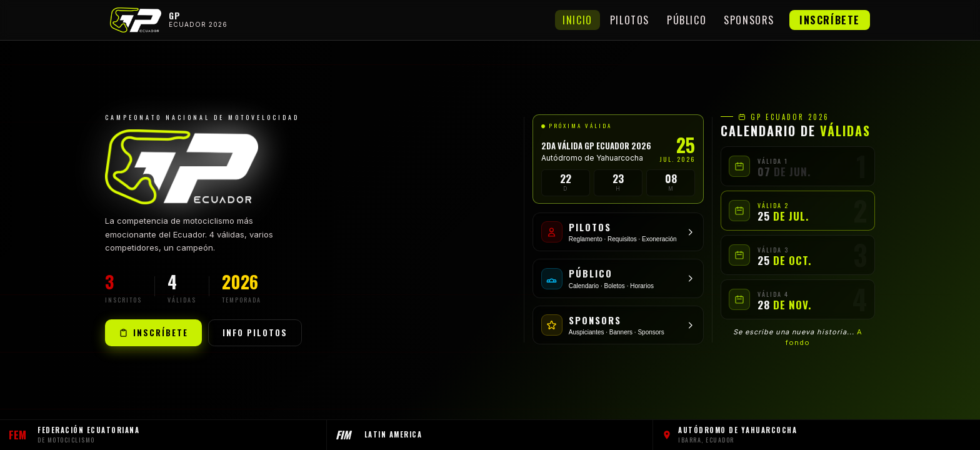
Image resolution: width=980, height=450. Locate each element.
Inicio (577, 20)
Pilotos (630, 20)
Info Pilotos (255, 332)
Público (687, 20)
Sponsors (749, 20)
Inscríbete (830, 20)
